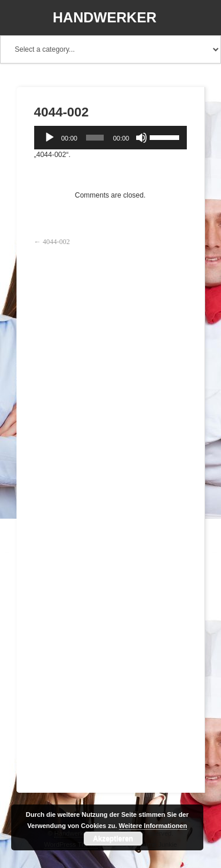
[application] (111, 138)
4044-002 (57, 242)
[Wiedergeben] (50, 138)
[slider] (95, 138)
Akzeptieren (113, 839)
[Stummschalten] (141, 138)
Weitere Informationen (153, 826)
